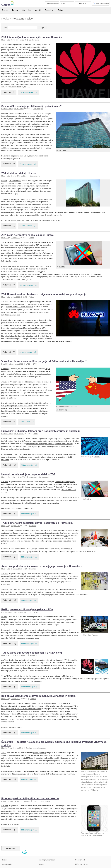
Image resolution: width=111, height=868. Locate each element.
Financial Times (7, 114)
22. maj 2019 (15, 655)
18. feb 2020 (15, 238)
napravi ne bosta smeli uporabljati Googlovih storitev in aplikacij (49, 444)
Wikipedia (62, 150)
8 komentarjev (27, 600)
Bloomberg (63, 410)
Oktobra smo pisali (16, 703)
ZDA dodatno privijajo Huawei (19, 173)
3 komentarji (25, 422)
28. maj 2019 (19, 612)
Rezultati (33, 526)
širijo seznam (18, 302)
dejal (66, 536)
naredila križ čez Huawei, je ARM (55, 660)
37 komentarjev (26, 226)
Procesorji (34, 655)
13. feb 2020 (15, 297)
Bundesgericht (39, 753)
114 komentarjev (26, 92)
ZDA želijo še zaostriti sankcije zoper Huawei (28, 235)
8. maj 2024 (15, 40)
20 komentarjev (26, 352)
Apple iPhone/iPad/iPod (41, 801)
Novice (5, 10)
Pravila (5, 860)
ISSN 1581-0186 (81, 864)
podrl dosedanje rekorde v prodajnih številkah (32, 809)
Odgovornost (80, 860)
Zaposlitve (49, 10)
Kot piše (15, 181)
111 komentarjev (26, 285)
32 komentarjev (27, 557)
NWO (35, 364)
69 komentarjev (27, 644)
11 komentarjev (27, 733)
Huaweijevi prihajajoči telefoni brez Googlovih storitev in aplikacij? (41, 431)
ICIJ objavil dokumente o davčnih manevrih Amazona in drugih (38, 696)
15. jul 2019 (15, 477)
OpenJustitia (31, 755)
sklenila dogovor (69, 552)
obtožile (33, 312)
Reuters (4, 181)
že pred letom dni (36, 304)
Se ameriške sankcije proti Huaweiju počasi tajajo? (31, 106)
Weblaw (43, 771)
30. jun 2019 (15, 526)
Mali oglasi (26, 10)
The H (4, 753)
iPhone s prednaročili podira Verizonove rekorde (30, 798)
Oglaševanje (7, 864)
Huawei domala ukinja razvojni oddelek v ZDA (28, 474)
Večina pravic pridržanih (48, 860)
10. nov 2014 (15, 699)
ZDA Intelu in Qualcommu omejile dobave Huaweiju (32, 37)
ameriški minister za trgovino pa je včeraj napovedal (20, 390)
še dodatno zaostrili (37, 129)
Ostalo (60, 10)
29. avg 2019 (19, 434)
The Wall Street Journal (10, 530)
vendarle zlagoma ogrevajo (65, 482)
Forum (15, 10)
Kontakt (42, 864)
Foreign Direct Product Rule (39, 266)
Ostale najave (34, 40)
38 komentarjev (26, 164)
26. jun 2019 (15, 569)
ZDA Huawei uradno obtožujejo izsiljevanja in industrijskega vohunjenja (44, 294)
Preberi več (7, 92)
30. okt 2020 (19, 109)
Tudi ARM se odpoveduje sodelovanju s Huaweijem (32, 653)
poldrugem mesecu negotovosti (34, 530)
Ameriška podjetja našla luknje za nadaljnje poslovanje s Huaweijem (42, 566)
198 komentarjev (28, 687)
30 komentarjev (27, 830)
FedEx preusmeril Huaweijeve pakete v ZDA (27, 609)
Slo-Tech (5, 45)
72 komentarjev (27, 465)
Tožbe (32, 238)
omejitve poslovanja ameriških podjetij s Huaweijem (29, 484)
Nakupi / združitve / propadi (39, 477)
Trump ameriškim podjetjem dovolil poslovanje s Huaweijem (37, 523)
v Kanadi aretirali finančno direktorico (20, 307)
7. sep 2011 (12, 748)
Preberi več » (8, 465)
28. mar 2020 (16, 176)
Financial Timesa (31, 114)
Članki (38, 10)
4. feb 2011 (19, 801)
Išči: (5, 28)
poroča (7, 250)
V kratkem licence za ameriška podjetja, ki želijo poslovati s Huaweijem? (44, 361)
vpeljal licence (48, 121)
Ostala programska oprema (36, 748)
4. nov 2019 (19, 364)
